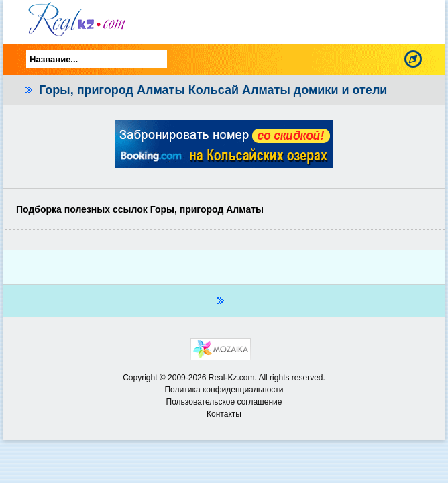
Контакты (224, 414)
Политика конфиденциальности (224, 390)
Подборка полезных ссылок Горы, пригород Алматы (140, 209)
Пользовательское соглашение (224, 402)
